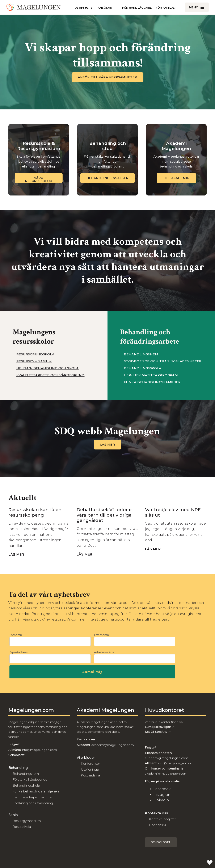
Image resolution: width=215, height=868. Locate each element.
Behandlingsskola (143, 368)
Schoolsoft (161, 842)
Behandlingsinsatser (107, 178)
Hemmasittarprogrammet (33, 797)
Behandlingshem (141, 354)
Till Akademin (176, 178)
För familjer (166, 8)
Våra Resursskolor (39, 179)
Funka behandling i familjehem (36, 791)
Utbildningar (90, 769)
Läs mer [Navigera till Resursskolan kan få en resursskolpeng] (18, 555)
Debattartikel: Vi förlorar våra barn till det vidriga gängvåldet (104, 515)
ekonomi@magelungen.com (166, 758)
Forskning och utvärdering (33, 803)
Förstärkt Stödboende (30, 780)
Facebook (162, 789)
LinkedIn (161, 800)
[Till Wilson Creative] (210, 863)
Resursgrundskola (35, 354)
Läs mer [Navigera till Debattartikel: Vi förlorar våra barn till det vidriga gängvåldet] (86, 555)
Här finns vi (157, 825)
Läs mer (108, 445)
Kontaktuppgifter (163, 819)
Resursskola (22, 827)
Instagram (162, 795)
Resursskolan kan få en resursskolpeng (35, 512)
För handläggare (137, 8)
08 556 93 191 (84, 8)
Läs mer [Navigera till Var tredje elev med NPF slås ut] (155, 549)
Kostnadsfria (90, 775)
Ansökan (105, 8)
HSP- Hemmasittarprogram (151, 375)
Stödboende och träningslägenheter (163, 361)
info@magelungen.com (39, 750)
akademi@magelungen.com (113, 745)
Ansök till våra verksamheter (107, 77)
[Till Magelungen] (34, 7)
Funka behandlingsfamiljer (152, 382)
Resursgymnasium (34, 361)
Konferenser (90, 764)
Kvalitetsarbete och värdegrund (50, 375)
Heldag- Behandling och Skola (48, 368)
